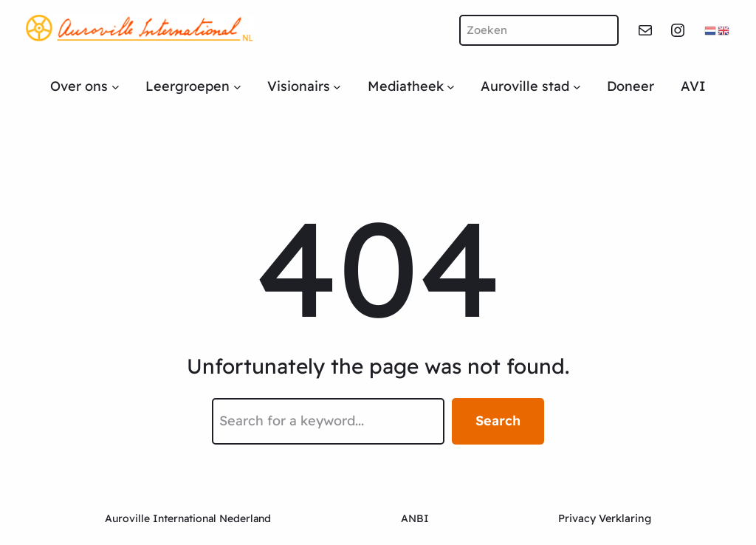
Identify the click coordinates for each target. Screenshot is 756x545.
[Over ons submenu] (116, 87)
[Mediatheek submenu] (451, 87)
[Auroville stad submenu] (577, 87)
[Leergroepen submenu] (237, 87)
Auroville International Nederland (188, 518)
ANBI (415, 518)
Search (498, 421)
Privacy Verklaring (605, 518)
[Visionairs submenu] (337, 87)
